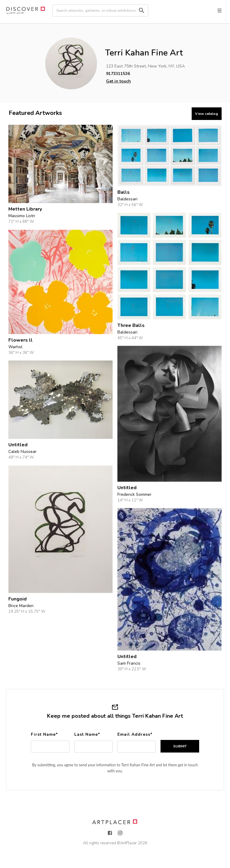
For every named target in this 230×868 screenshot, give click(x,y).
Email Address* (135, 734)
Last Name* (87, 734)
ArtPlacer (129, 843)
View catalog (206, 114)
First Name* (44, 734)
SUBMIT (180, 746)
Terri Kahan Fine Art (144, 53)
